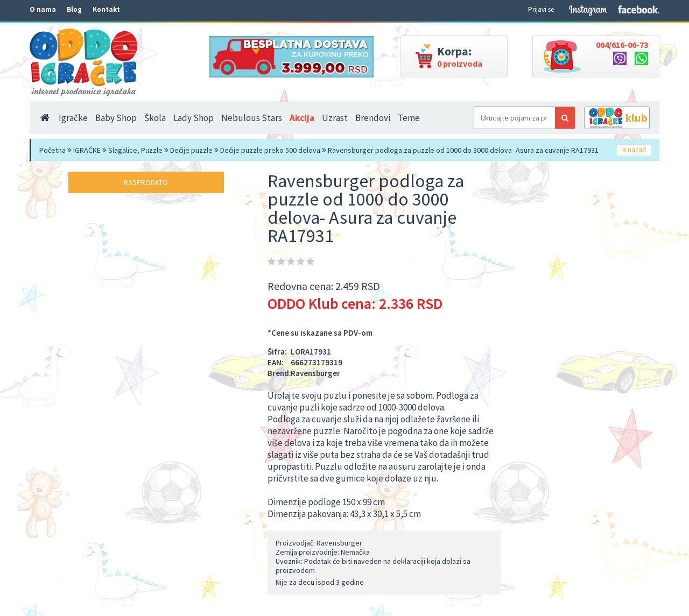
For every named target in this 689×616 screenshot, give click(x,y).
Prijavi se (541, 9)
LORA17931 (311, 352)
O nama (43, 9)
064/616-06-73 (622, 45)
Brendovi (373, 118)
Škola (155, 118)
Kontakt (106, 9)
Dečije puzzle (191, 150)
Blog (74, 9)
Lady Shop (194, 118)
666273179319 (317, 362)
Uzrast (335, 118)
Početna (52, 150)
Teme (409, 118)
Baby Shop (116, 118)
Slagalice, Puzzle (135, 150)
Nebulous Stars (252, 118)
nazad (634, 150)
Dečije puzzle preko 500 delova (270, 150)
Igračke (73, 118)
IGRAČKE (87, 150)
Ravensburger (315, 373)
